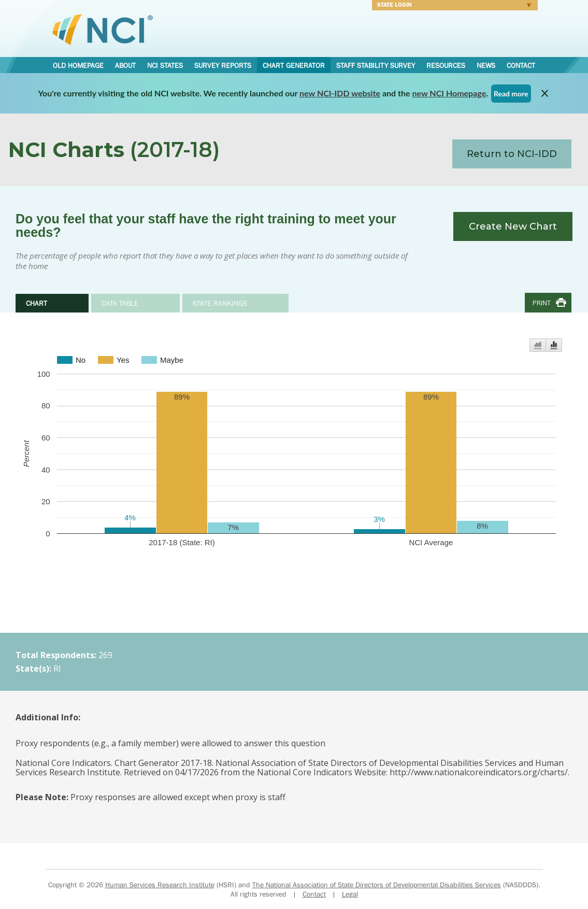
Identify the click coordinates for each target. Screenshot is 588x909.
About (125, 65)
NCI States (165, 65)
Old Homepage (78, 65)
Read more (511, 94)
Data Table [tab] (120, 303)
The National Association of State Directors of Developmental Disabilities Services (377, 885)
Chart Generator (294, 65)
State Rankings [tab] (220, 303)
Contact (521, 65)
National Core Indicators (103, 29)
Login (451, 6)
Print (542, 303)
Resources (446, 65)
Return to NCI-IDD (512, 154)
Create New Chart (513, 226)
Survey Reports (223, 65)
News (486, 65)
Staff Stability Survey (376, 65)
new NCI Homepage (449, 93)
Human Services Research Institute (160, 885)
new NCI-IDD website (340, 93)
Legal (350, 894)
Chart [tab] (37, 303)
